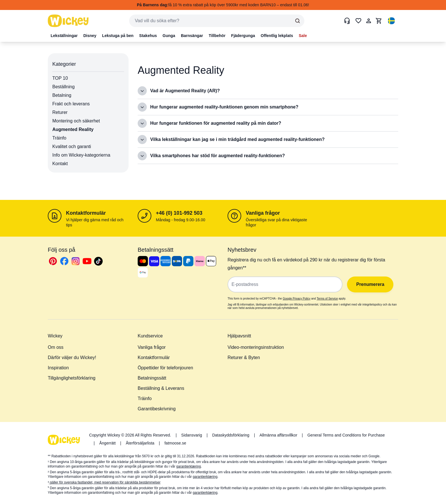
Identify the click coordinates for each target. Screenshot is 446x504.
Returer (60, 112)
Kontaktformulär (86, 213)
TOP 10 (60, 78)
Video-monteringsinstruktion (256, 347)
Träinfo (59, 138)
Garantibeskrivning (157, 409)
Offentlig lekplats (277, 36)
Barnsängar (192, 36)
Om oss (56, 347)
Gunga (169, 36)
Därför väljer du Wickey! (72, 357)
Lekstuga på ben (118, 36)
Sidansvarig (192, 435)
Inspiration (58, 368)
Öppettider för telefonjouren (165, 368)
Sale (303, 36)
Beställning (63, 87)
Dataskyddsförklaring (231, 435)
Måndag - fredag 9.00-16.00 (181, 220)
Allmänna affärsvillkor (278, 435)
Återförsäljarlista (140, 443)
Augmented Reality (73, 129)
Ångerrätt (108, 443)
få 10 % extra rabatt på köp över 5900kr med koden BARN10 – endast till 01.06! (223, 5)
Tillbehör (217, 36)
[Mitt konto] (369, 21)
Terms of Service (327, 299)
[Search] (298, 21)
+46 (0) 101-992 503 (179, 213)
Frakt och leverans (71, 104)
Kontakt (60, 164)
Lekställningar (64, 36)
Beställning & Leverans (161, 388)
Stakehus (148, 36)
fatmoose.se (175, 443)
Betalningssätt (152, 378)
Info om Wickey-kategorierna (81, 155)
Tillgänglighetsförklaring (72, 378)
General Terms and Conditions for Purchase (346, 435)
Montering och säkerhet (76, 121)
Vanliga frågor (263, 213)
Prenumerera (369, 284)
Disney (90, 36)
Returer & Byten (244, 357)
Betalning (62, 95)
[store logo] (68, 21)
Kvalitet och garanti (72, 147)
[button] (391, 21)
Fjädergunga (243, 36)
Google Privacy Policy (297, 299)
